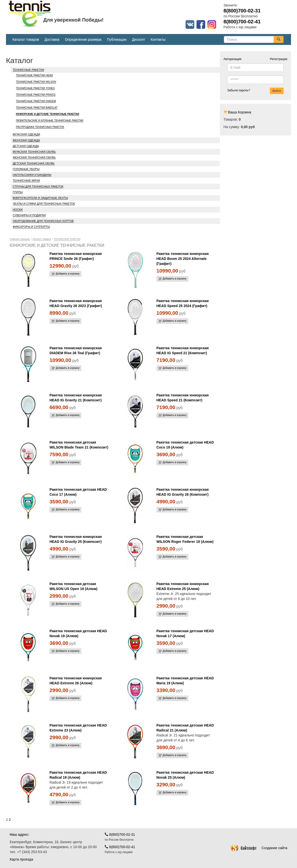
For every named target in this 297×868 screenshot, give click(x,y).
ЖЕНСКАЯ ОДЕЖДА (26, 140)
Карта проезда (21, 859)
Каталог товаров (26, 39)
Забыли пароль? (239, 90)
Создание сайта (259, 848)
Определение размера (83, 39)
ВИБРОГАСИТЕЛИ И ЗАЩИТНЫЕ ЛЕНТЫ (40, 198)
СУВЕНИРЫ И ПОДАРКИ (29, 215)
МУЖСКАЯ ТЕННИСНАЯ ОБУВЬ (34, 152)
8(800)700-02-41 (120, 847)
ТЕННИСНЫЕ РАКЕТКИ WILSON (36, 82)
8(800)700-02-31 (120, 834)
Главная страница (20, 239)
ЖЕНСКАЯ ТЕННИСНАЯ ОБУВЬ (34, 157)
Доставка (52, 39)
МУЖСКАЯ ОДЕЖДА (26, 134)
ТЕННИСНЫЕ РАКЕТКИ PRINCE (36, 95)
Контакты (158, 39)
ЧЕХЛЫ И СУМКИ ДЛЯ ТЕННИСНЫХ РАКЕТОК (44, 204)
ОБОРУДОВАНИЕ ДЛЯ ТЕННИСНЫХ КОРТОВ (43, 221)
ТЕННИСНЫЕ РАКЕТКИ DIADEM (36, 101)
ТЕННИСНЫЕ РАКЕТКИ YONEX (35, 88)
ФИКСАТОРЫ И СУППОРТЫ (31, 227)
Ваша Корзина (239, 112)
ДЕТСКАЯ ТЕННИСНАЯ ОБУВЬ (34, 163)
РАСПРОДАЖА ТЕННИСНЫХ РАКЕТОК (40, 127)
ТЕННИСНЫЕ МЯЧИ (26, 180)
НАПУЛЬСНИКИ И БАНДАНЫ (32, 175)
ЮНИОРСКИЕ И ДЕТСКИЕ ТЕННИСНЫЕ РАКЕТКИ (48, 114)
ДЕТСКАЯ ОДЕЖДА (26, 146)
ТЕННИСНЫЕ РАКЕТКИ (28, 70)
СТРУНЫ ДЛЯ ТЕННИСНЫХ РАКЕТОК (38, 186)
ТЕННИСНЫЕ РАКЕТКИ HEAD (34, 75)
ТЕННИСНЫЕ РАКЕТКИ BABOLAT (37, 107)
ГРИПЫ (18, 192)
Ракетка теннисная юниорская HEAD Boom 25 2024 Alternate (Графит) (183, 259)
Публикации (117, 39)
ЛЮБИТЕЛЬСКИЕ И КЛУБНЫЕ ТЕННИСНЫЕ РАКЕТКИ (50, 120)
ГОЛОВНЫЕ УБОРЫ (26, 169)
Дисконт (139, 39)
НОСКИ (18, 209)
